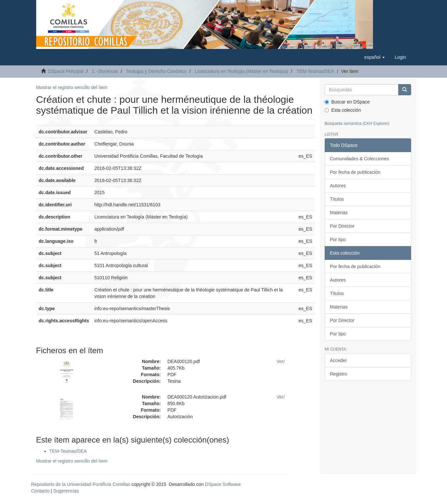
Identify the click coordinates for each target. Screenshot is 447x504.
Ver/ (281, 361)
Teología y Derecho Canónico (156, 71)
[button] (374, 57)
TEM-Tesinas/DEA (315, 71)
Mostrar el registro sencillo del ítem (72, 87)
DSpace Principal (66, 71)
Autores (338, 186)
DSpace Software (223, 484)
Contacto (40, 491)
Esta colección (343, 110)
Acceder (338, 360)
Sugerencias (66, 491)
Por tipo (338, 240)
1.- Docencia (105, 71)
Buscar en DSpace (347, 102)
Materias (339, 213)
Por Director (342, 226)
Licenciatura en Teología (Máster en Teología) (241, 71)
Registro (338, 374)
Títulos (337, 199)
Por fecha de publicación (355, 172)
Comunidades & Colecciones (360, 159)
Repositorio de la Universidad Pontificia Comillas (81, 484)
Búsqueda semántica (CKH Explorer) (357, 124)
